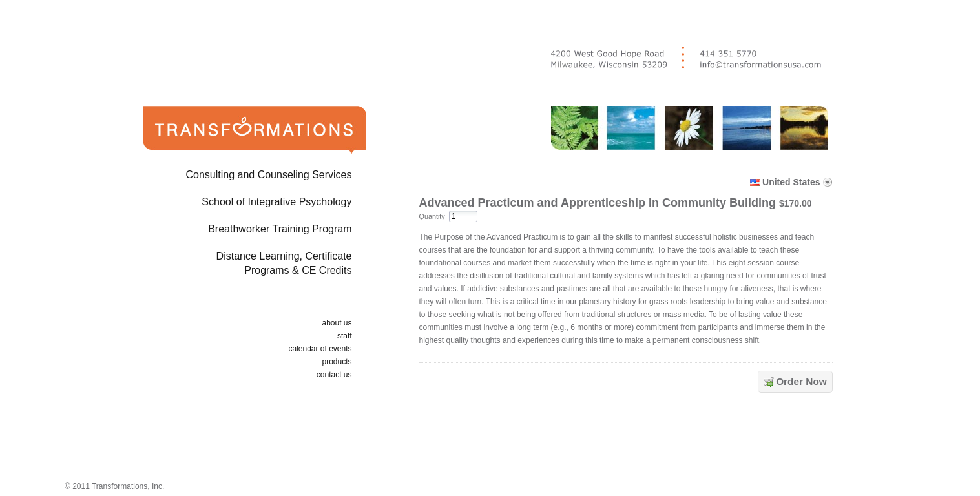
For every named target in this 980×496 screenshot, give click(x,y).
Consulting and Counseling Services (268, 175)
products (337, 362)
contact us (334, 375)
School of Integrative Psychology (276, 202)
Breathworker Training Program (280, 229)
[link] (629, 440)
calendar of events (320, 349)
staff (344, 336)
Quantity (432, 216)
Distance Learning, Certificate (234, 266)
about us (337, 323)
